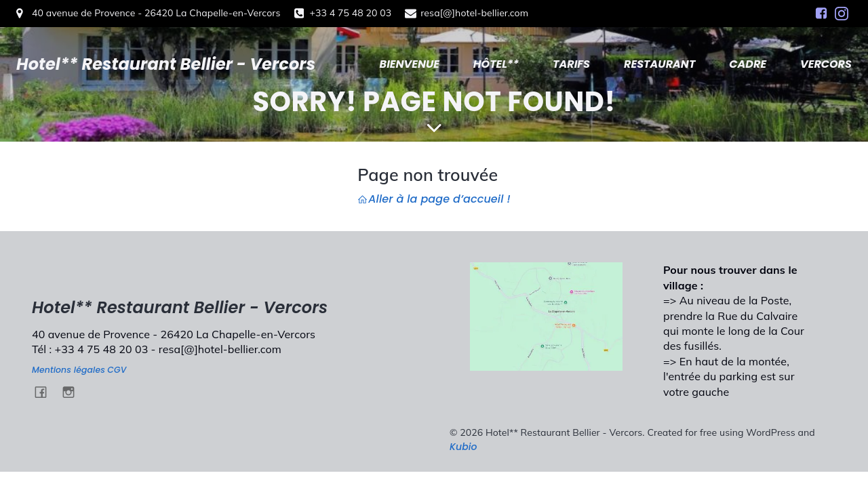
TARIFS (571, 64)
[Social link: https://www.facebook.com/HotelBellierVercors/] (821, 14)
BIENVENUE (410, 64)
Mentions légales (68, 370)
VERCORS (826, 64)
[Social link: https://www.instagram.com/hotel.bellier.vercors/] (842, 14)
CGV (117, 370)
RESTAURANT (659, 64)
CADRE (748, 64)
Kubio (463, 447)
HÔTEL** (496, 64)
